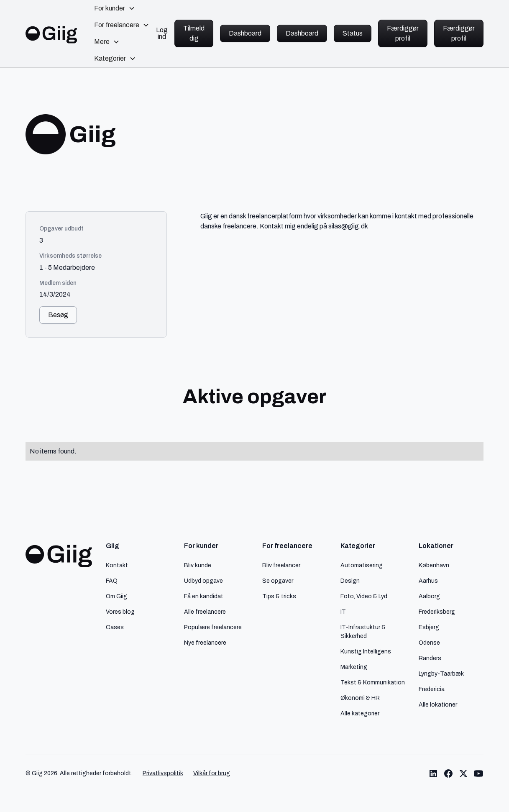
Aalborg (429, 596)
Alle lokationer (438, 704)
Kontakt (117, 565)
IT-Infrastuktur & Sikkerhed (363, 631)
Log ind (162, 33)
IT (343, 612)
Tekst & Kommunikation (373, 682)
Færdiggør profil (403, 33)
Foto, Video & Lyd (364, 596)
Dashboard (245, 33)
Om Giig (116, 596)
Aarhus (428, 581)
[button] (115, 8)
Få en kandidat (204, 596)
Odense (429, 643)
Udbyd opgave (203, 581)
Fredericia (432, 689)
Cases (115, 627)
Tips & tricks (279, 596)
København (434, 565)
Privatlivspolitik (163, 773)
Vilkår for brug (212, 773)
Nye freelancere (205, 643)
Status (353, 33)
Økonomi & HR (360, 698)
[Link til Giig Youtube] (478, 774)
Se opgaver (278, 581)
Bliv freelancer (281, 565)
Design (350, 581)
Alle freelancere (205, 612)
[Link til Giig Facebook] (448, 774)
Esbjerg (429, 627)
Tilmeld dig (194, 33)
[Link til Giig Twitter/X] (463, 774)
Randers (430, 658)
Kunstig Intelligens (366, 651)
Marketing (354, 667)
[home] (51, 33)
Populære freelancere (213, 627)
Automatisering (362, 565)
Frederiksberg (437, 612)
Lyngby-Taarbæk (441, 674)
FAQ (112, 581)
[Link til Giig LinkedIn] (433, 774)
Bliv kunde (198, 565)
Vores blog (120, 612)
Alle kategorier (360, 713)
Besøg (58, 315)
